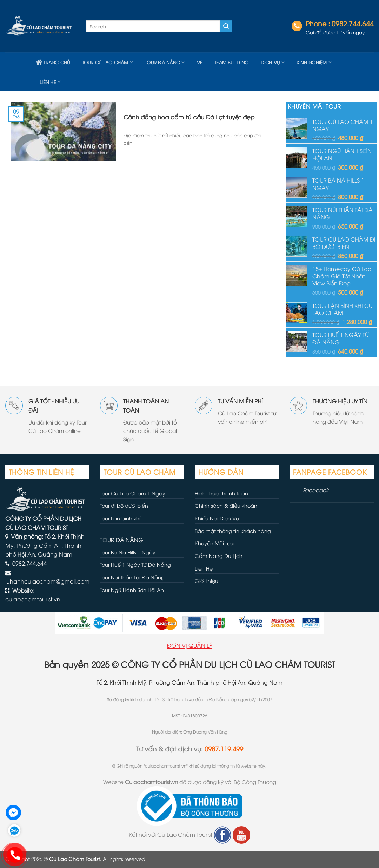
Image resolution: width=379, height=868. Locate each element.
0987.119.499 (224, 748)
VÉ (200, 62)
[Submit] (226, 26)
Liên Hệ (204, 568)
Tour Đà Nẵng (165, 62)
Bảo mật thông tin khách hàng (233, 531)
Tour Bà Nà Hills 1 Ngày (128, 552)
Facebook (316, 490)
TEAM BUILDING (231, 62)
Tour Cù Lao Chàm (108, 62)
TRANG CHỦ (53, 62)
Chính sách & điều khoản (226, 505)
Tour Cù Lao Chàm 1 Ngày (133, 493)
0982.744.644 (353, 23)
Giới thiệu (207, 581)
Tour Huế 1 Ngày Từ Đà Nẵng (135, 564)
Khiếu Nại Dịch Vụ (217, 518)
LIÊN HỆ (50, 82)
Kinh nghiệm (314, 62)
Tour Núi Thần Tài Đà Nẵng (132, 577)
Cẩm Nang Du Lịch (219, 556)
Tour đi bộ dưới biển (124, 505)
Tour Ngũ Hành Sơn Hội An (132, 590)
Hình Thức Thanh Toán (221, 493)
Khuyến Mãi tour (215, 543)
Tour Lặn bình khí (120, 518)
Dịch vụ (273, 62)
